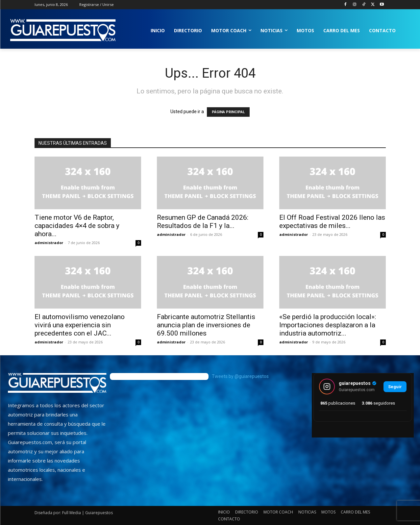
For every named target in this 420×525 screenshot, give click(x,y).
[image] (57, 383)
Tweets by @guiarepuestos (240, 376)
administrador (49, 243)
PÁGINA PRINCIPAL (228, 112)
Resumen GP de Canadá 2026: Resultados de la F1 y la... (203, 222)
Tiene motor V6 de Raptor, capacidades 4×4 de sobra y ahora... (77, 226)
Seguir (395, 387)
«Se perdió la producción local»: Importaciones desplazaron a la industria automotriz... (328, 325)
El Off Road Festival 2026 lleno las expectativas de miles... (332, 222)
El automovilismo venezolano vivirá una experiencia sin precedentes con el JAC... (80, 325)
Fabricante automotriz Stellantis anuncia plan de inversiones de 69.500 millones (206, 325)
